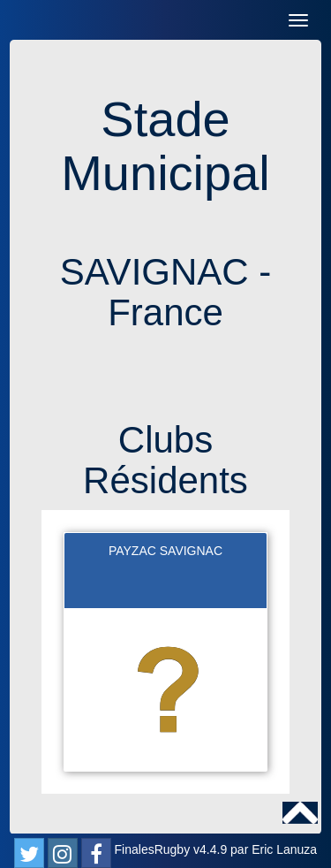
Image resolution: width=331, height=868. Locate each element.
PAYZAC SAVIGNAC (165, 551)
